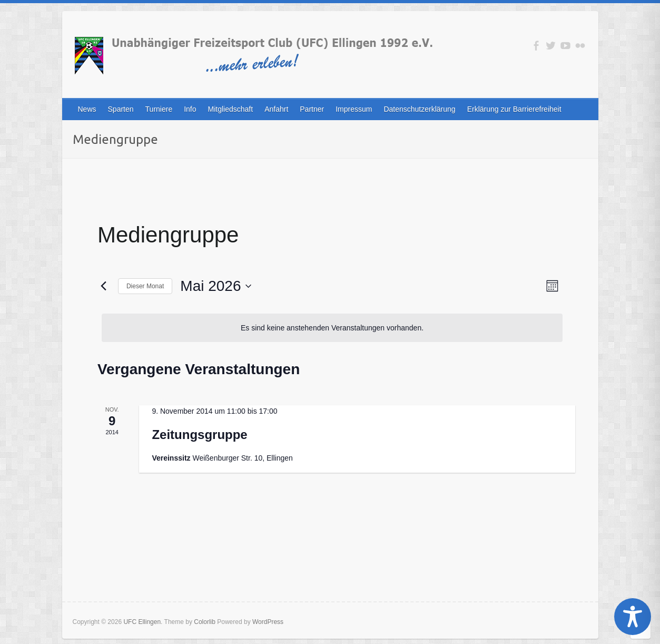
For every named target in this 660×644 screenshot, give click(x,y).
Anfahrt (276, 109)
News (87, 109)
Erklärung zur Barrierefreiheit (514, 109)
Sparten (121, 109)
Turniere (159, 109)
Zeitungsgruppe (199, 435)
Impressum (354, 109)
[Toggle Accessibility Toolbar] (633, 617)
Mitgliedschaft (231, 109)
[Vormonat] (104, 286)
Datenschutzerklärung (419, 109)
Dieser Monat (145, 286)
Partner (312, 109)
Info (190, 109)
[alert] (332, 328)
